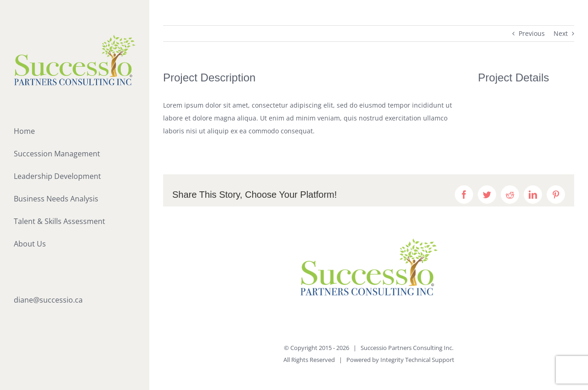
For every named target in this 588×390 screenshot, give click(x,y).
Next (561, 33)
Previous (532, 33)
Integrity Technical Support (417, 360)
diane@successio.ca (48, 300)
